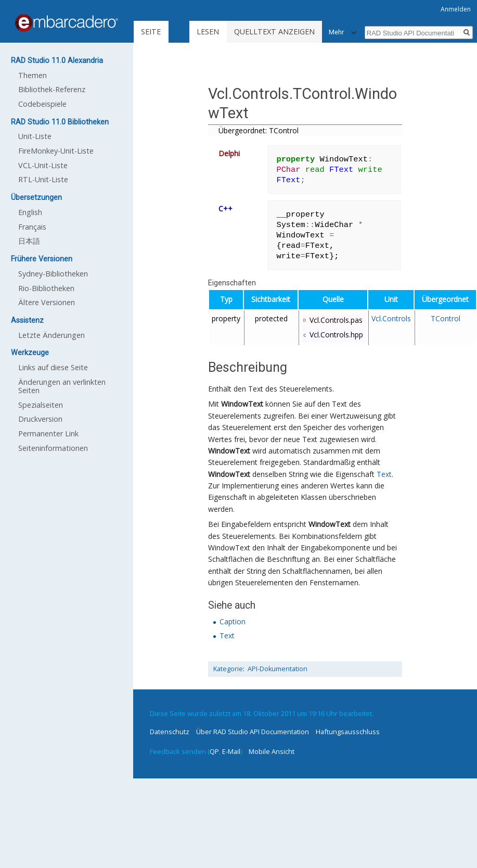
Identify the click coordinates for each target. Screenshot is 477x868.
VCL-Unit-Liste (43, 165)
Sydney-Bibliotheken (53, 274)
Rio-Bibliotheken (46, 288)
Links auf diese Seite (53, 367)
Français (32, 227)
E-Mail (231, 751)
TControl (446, 318)
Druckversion (40, 419)
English (30, 212)
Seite (151, 32)
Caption (233, 621)
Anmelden (456, 9)
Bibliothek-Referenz (52, 89)
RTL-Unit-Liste (43, 179)
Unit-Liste (35, 136)
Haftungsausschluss (348, 732)
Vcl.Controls (391, 318)
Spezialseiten (41, 405)
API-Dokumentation (278, 669)
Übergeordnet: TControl (259, 130)
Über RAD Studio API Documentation (253, 732)
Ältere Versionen (47, 302)
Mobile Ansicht (272, 751)
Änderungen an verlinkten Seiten (62, 386)
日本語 (29, 241)
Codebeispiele (42, 104)
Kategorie (228, 669)
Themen (33, 75)
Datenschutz (170, 732)
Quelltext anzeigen (274, 32)
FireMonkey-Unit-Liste (56, 151)
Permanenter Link (48, 433)
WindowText (242, 404)
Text (384, 474)
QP (214, 751)
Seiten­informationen (53, 448)
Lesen (208, 32)
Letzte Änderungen (51, 335)
